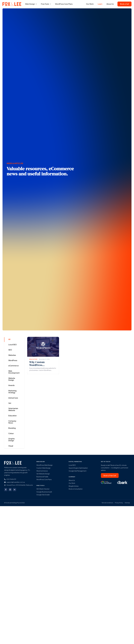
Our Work (90, 4)
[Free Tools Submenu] (51, 4)
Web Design (30, 4)
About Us (110, 4)
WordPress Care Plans (64, 4)
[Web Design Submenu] (37, 4)
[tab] (13, 339)
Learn (100, 4)
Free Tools (45, 4)
